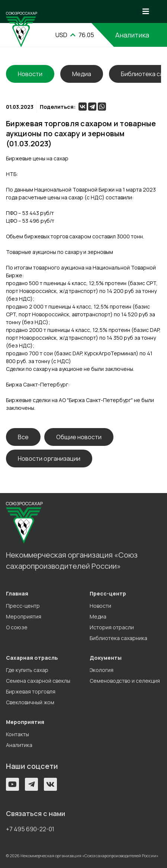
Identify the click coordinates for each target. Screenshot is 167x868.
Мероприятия (24, 616)
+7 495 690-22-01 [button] (30, 829)
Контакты (17, 734)
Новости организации (49, 459)
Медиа (82, 74)
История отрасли (112, 627)
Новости (100, 606)
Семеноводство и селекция (125, 681)
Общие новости (79, 437)
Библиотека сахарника (118, 638)
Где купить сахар (27, 670)
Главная (17, 593)
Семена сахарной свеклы (38, 681)
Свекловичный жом (30, 702)
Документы (106, 658)
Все (23, 437)
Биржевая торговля (31, 691)
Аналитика (19, 745)
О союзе (17, 627)
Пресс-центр (23, 606)
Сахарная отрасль (32, 658)
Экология (102, 670)
